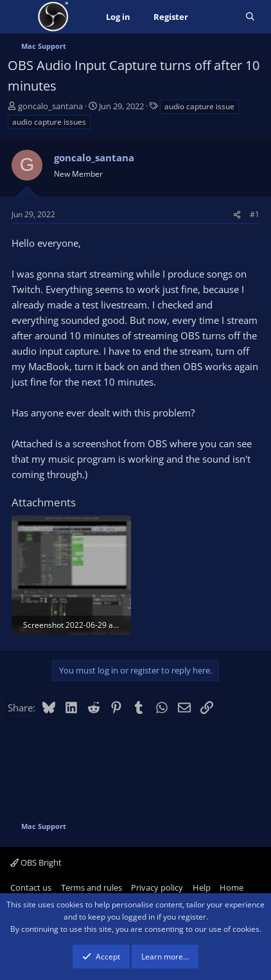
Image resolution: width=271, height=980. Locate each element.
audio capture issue (199, 106)
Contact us (31, 887)
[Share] (237, 214)
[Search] (250, 17)
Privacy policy (157, 887)
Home (232, 887)
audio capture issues (49, 122)
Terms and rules (92, 887)
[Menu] (19, 17)
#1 (255, 214)
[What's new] (217, 17)
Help (202, 887)
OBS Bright (36, 862)
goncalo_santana (50, 106)
